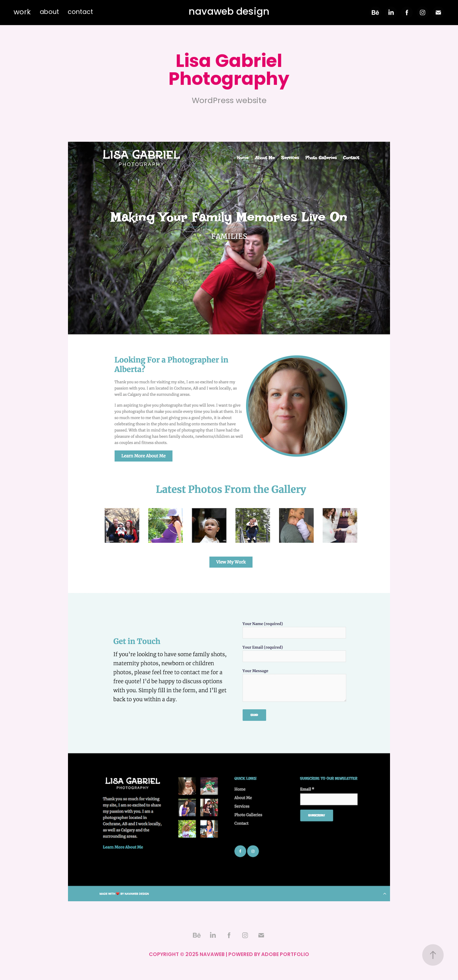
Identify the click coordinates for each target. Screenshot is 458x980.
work (22, 13)
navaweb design (229, 12)
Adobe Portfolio (285, 955)
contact (80, 12)
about (49, 12)
